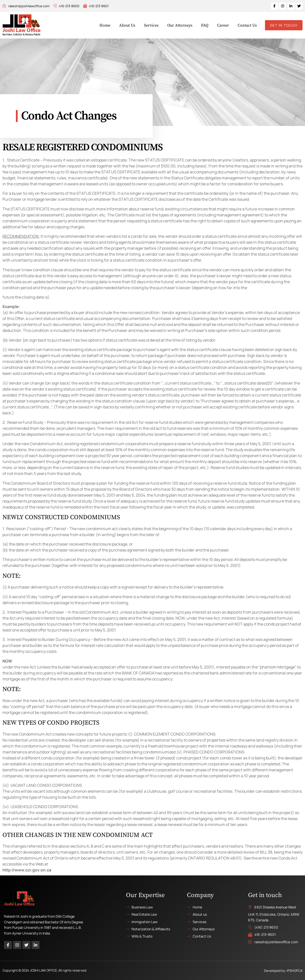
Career (223, 25)
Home (105, 25)
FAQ (205, 25)
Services (151, 25)
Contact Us (247, 25)
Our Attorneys (180, 25)
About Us (127, 25)
